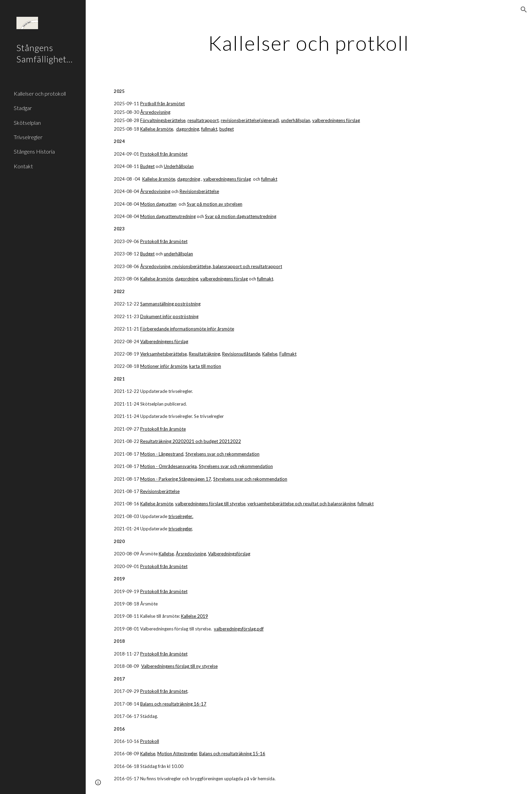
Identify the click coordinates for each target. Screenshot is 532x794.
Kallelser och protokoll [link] (40, 93)
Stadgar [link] (23, 108)
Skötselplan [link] (27, 123)
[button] (524, 10)
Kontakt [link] (23, 166)
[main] (309, 43)
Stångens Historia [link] (34, 151)
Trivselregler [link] (28, 137)
